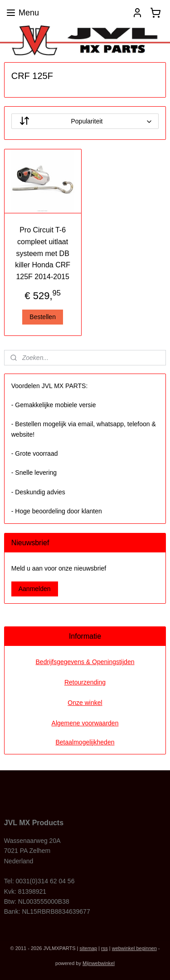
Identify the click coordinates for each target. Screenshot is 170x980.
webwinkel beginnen (134, 948)
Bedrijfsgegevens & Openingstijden (85, 662)
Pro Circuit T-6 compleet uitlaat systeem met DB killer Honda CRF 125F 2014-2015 (43, 254)
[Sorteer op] (85, 122)
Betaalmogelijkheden (85, 742)
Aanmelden (35, 589)
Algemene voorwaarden (85, 723)
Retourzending (85, 682)
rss (104, 948)
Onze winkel (85, 703)
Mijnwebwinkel (99, 963)
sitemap (89, 948)
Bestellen (43, 317)
